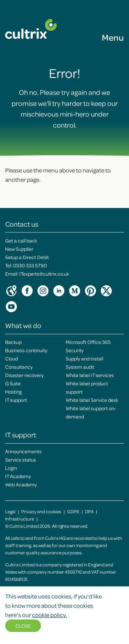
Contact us (22, 224)
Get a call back (21, 240)
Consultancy (19, 367)
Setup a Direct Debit (27, 257)
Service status (21, 459)
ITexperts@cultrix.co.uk (44, 274)
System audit (80, 367)
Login (11, 468)
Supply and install (84, 358)
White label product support (87, 387)
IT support (16, 400)
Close (23, 626)
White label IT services (90, 375)
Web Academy (21, 484)
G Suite (13, 383)
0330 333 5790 (30, 265)
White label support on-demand (91, 412)
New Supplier (19, 249)
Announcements (23, 451)
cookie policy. (50, 615)
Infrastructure (20, 519)
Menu (113, 37)
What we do (23, 325)
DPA (89, 511)
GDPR (73, 511)
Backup (13, 342)
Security (75, 350)
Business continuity (26, 350)
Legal (10, 511)
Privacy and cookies (41, 511)
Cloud (12, 358)
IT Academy (18, 476)
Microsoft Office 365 (88, 342)
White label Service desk (92, 400)
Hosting (13, 392)
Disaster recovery (24, 375)
